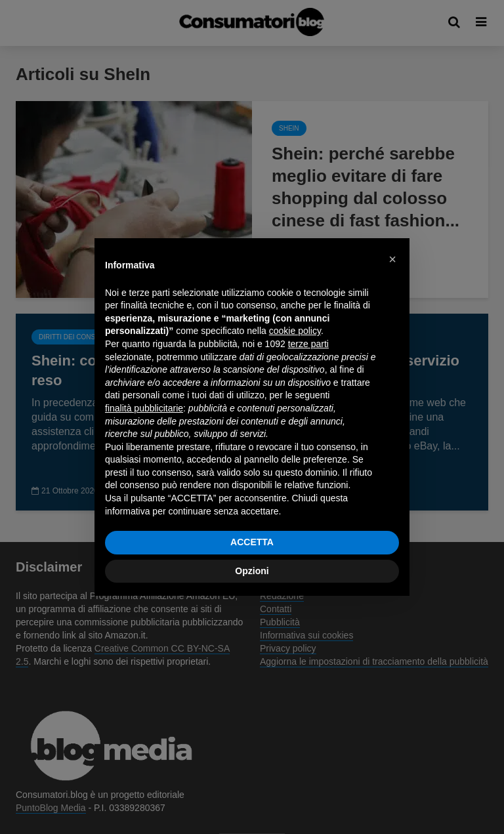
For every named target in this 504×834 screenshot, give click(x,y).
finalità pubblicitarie (144, 408)
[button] (392, 259)
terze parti (308, 344)
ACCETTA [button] (252, 542)
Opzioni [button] (252, 571)
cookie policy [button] (295, 331)
